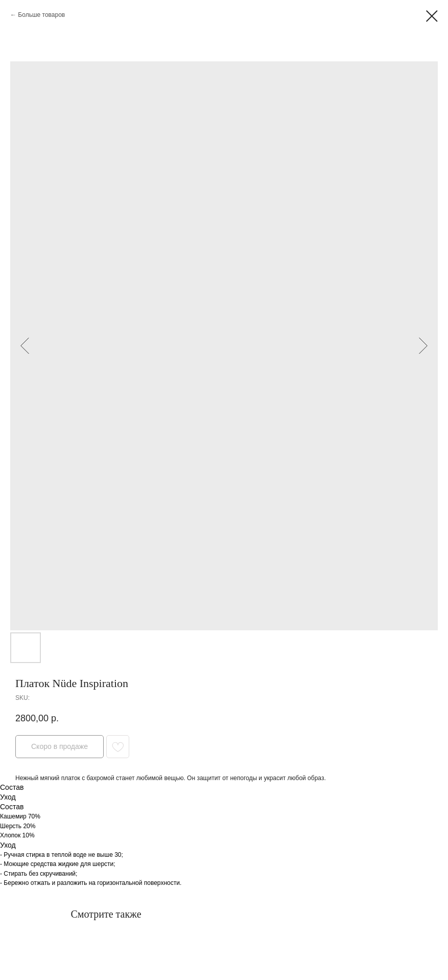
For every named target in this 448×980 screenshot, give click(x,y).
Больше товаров (41, 15)
